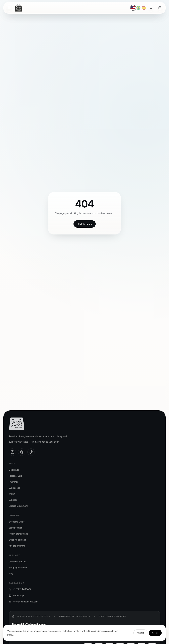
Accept (155, 638)
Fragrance (14, 482)
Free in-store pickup (18, 534)
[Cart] (160, 8)
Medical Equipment (18, 506)
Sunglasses (14, 488)
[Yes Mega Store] (18, 8)
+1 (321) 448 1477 (20, 589)
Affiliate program (17, 546)
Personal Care (15, 476)
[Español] (144, 8)
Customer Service (17, 562)
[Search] (151, 8)
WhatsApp (16, 596)
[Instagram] (12, 452)
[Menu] (9, 8)
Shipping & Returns (18, 568)
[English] (133, 8)
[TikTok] (31, 452)
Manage (140, 638)
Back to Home (85, 224)
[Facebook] (22, 452)
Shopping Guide (17, 522)
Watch (12, 494)
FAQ (11, 574)
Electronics (14, 470)
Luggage (13, 500)
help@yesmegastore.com (23, 602)
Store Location (16, 528)
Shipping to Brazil (17, 540)
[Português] (138, 8)
